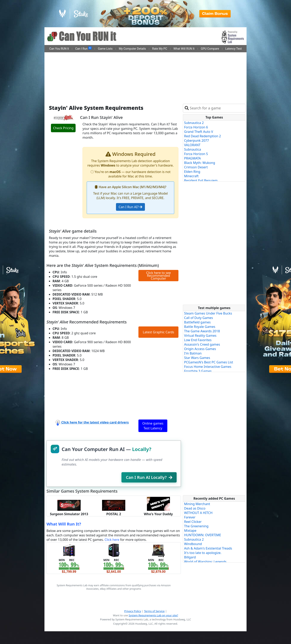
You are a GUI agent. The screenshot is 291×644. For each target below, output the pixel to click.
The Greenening (196, 526)
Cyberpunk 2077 (197, 141)
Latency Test (234, 49)
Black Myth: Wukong (200, 163)
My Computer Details (132, 49)
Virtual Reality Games (200, 336)
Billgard (190, 557)
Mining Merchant (197, 504)
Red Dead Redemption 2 (202, 136)
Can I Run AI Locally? (149, 477)
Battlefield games (197, 322)
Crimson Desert (196, 167)
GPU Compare (210, 49)
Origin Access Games (200, 349)
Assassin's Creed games (202, 344)
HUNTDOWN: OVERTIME (203, 535)
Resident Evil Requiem (201, 180)
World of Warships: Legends (205, 562)
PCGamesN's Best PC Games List (209, 362)
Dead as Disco (195, 508)
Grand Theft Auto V (199, 132)
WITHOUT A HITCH (198, 513)
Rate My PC (160, 49)
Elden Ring (192, 172)
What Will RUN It (184, 49)
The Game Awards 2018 (202, 331)
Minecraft (191, 176)
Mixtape (190, 531)
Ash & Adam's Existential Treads (208, 548)
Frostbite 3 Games (198, 371)
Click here (112, 540)
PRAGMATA (192, 158)
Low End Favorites (198, 340)
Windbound (193, 544)
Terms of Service (154, 611)
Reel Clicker (193, 522)
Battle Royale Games (200, 327)
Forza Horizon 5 (196, 154)
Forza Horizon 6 (196, 127)
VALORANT (192, 145)
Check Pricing (63, 128)
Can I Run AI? (130, 207)
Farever (190, 517)
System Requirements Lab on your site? (153, 615)
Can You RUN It (59, 49)
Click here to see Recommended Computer (158, 276)
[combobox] (217, 108)
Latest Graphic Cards (159, 332)
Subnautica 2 (194, 123)
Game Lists (105, 49)
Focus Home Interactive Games (208, 367)
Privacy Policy (133, 611)
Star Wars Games (197, 358)
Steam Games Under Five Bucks (208, 313)
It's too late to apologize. (203, 553)
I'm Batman (193, 353)
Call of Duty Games (199, 318)
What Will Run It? (64, 524)
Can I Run (83, 48)
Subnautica (193, 149)
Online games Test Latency (153, 426)
